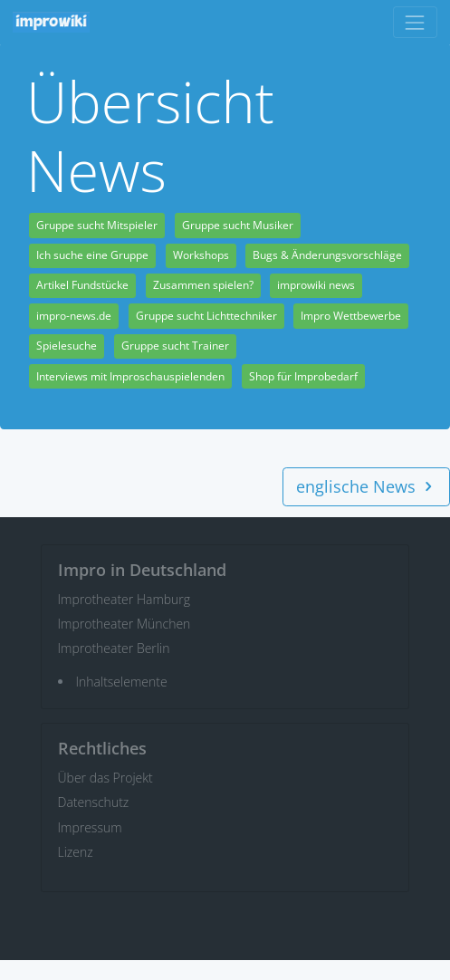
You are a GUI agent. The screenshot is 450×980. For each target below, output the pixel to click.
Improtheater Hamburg (124, 599)
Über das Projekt (105, 778)
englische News (366, 486)
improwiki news (316, 285)
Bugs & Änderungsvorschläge (327, 255)
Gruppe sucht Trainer (175, 346)
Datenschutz (94, 802)
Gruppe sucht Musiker (238, 225)
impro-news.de (74, 316)
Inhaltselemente (122, 682)
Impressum (90, 827)
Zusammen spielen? (203, 285)
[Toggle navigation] (415, 22)
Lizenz (76, 852)
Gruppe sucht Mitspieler (97, 225)
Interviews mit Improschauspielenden (130, 376)
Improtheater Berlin (114, 648)
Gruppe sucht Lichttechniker (206, 316)
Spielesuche (67, 346)
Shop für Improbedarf (303, 376)
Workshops (201, 255)
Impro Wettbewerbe (351, 316)
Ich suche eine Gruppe (92, 255)
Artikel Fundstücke (82, 285)
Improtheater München (124, 624)
